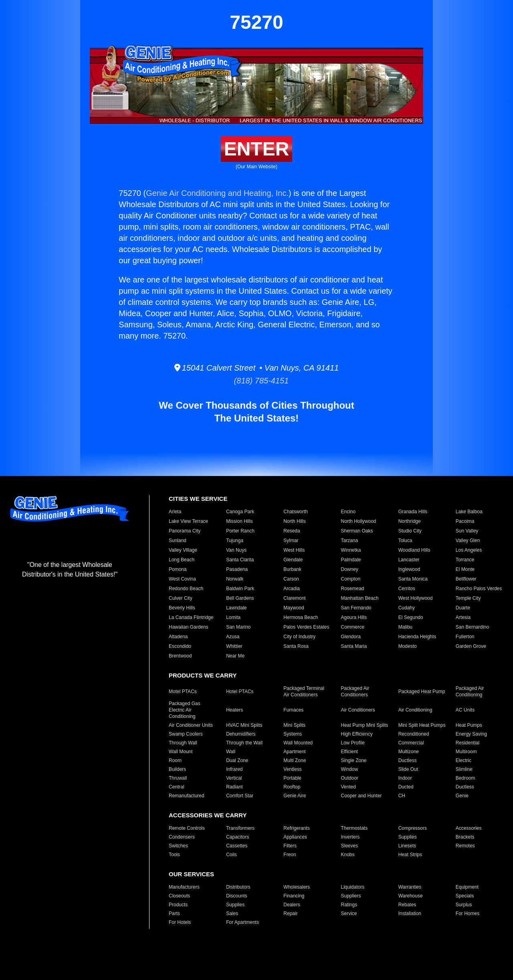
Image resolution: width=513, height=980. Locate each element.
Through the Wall (244, 743)
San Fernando (356, 608)
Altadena (178, 637)
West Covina (182, 579)
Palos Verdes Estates (306, 627)
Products (178, 905)
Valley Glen (468, 540)
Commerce (352, 627)
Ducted (406, 787)
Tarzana (349, 540)
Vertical (234, 778)
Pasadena (237, 569)
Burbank (292, 569)
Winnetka (351, 550)
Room (175, 760)
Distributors (238, 887)
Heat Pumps (469, 725)
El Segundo (411, 617)
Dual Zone (237, 760)
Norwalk (235, 579)
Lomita (233, 617)
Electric (464, 760)
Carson (291, 579)
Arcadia (292, 589)
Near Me (235, 656)
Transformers (240, 828)
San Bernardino (472, 627)
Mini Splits (294, 725)
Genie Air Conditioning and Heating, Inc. (217, 193)
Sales (232, 913)
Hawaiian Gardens (189, 627)
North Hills (294, 521)
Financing (294, 896)
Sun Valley (467, 531)
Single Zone (353, 760)
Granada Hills (413, 512)
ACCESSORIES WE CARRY (208, 815)
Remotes (465, 846)
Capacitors (237, 837)
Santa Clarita (240, 560)
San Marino (238, 627)
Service (349, 913)
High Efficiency (356, 734)
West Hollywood (416, 598)
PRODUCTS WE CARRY (203, 675)
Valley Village (183, 550)
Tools (174, 855)
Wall (231, 752)
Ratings (349, 905)
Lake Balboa (469, 512)
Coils (231, 855)
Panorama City (185, 531)
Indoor (405, 778)
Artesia (463, 617)
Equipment (467, 887)
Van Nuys (236, 550)
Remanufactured (187, 796)
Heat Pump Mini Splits (364, 725)
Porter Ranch (240, 531)
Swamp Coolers (186, 734)
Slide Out (408, 769)
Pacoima (465, 521)
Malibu (405, 627)
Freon (290, 855)
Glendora (350, 637)
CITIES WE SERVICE (198, 499)
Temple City (468, 598)
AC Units (465, 710)
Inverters (350, 837)
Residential (468, 743)
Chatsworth (296, 512)
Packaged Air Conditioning (470, 692)
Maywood (294, 608)
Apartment (294, 752)
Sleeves (349, 846)
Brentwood (180, 656)
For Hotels (180, 922)
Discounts (237, 896)
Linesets (407, 846)
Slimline (464, 769)
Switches (178, 846)
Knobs (347, 855)
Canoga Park (240, 512)
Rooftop (292, 787)
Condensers (182, 837)
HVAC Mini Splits (244, 725)
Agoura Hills (354, 617)
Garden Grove (471, 646)
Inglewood (409, 569)
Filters (290, 846)
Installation (410, 913)
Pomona (178, 569)
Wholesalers (297, 887)
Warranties (410, 887)
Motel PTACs (183, 692)
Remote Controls (187, 828)
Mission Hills (239, 521)
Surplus (464, 905)
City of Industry (299, 637)
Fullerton (465, 637)
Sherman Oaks (357, 531)
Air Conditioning (415, 710)
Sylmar (291, 540)
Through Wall (183, 743)
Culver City (181, 598)
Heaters (234, 710)
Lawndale (236, 608)
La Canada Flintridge (191, 617)
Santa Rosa (296, 646)
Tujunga (235, 540)
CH (402, 796)
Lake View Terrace (188, 521)
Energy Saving (471, 734)
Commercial (411, 743)
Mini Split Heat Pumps (422, 725)
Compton (350, 579)
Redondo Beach (186, 589)
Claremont (294, 598)
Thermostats (354, 828)
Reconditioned (414, 734)
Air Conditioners (358, 710)
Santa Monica (413, 579)
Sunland (178, 540)
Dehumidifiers (241, 734)
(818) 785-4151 (257, 381)
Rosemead (352, 589)
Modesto (408, 646)
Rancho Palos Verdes (479, 589)
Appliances (295, 837)
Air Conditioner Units (191, 725)
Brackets (465, 837)
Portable (292, 778)
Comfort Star (240, 796)
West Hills (294, 550)
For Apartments (242, 922)
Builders (177, 769)
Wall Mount (181, 752)
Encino (348, 512)
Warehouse (411, 896)
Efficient (349, 752)
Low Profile (352, 743)
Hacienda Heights (417, 637)
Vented (348, 787)
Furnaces (293, 710)
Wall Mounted (298, 743)
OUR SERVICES (191, 874)
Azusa (233, 637)
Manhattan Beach (360, 598)
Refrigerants (296, 828)
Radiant (234, 787)
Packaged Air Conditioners (355, 692)
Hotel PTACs (240, 692)
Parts (174, 913)
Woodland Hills (414, 550)
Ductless (408, 760)
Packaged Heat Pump (422, 692)
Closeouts (179, 896)
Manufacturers (184, 887)
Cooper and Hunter (361, 796)
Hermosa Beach (301, 617)
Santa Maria (354, 646)
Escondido (180, 646)
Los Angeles (469, 550)
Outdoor (349, 778)
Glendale (293, 560)
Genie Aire (295, 796)
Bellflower (466, 579)
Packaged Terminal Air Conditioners (304, 692)
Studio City (410, 531)
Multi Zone (295, 760)
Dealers (292, 905)
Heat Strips (410, 855)
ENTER (257, 149)
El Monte (465, 569)
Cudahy (407, 608)
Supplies (408, 837)
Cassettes (237, 846)
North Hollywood (358, 521)
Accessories (469, 828)
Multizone (409, 752)
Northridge (410, 521)
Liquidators (352, 887)
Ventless (292, 769)
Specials (465, 896)
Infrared (234, 769)
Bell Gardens (240, 598)
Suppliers (351, 896)
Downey (349, 569)
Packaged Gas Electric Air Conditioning (185, 710)
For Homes (468, 913)
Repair (290, 913)
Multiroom (466, 752)
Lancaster (409, 560)
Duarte (463, 608)
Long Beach (182, 560)
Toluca (405, 540)
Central (177, 787)
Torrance (465, 560)
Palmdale (351, 560)
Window (349, 769)
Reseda (292, 531)
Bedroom (466, 778)
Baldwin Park (240, 589)
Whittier (234, 646)
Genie (462, 796)
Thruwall (178, 778)
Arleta (175, 512)
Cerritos (407, 589)
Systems (293, 734)
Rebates (407, 905)
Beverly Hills (182, 608)
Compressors (413, 828)
